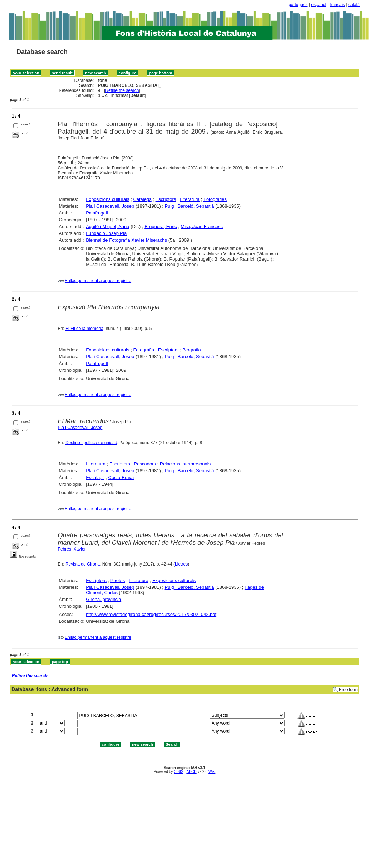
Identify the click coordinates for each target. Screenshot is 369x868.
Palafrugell (97, 213)
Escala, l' (95, 477)
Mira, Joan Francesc (202, 226)
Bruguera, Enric (161, 226)
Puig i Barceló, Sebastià (190, 206)
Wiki (212, 772)
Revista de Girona (83, 564)
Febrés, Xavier (72, 549)
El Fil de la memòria (84, 329)
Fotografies (215, 199)
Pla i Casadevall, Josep (110, 206)
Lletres (181, 564)
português (298, 5)
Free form (348, 690)
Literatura (190, 199)
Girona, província (104, 599)
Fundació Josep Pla (106, 233)
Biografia (191, 350)
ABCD (191, 772)
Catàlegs (142, 199)
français (337, 5)
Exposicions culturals (107, 199)
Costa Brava (121, 477)
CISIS (179, 772)
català (354, 5)
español (319, 5)
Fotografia (144, 350)
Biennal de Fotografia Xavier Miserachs (126, 240)
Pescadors (145, 464)
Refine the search (122, 90)
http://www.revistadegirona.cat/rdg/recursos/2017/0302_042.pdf (151, 614)
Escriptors (166, 199)
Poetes (118, 580)
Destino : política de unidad (91, 443)
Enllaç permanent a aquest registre (98, 281)
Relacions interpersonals (185, 464)
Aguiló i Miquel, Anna (107, 226)
